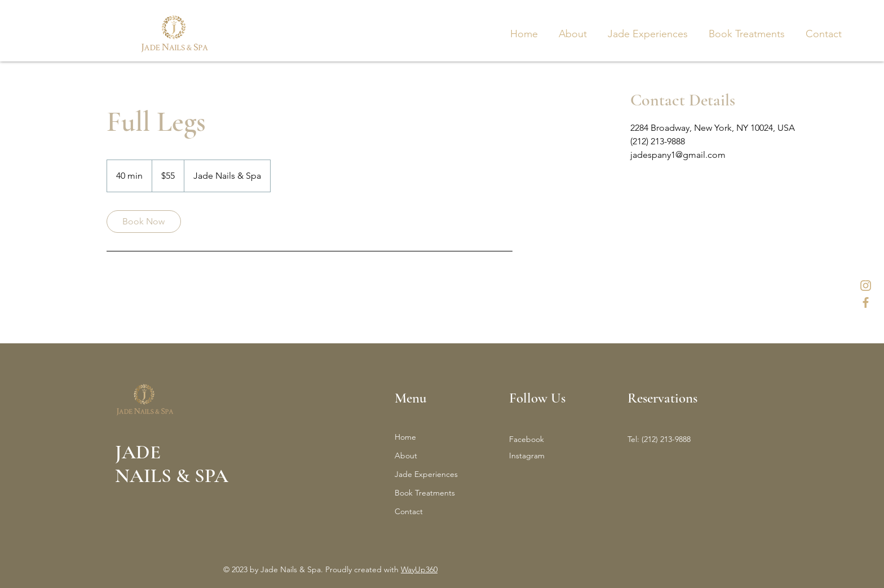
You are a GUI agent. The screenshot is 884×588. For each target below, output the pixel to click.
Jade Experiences (426, 474)
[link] (144, 222)
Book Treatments (425, 493)
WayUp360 (419, 569)
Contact (409, 511)
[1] (866, 286)
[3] (866, 302)
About (406, 456)
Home (405, 437)
